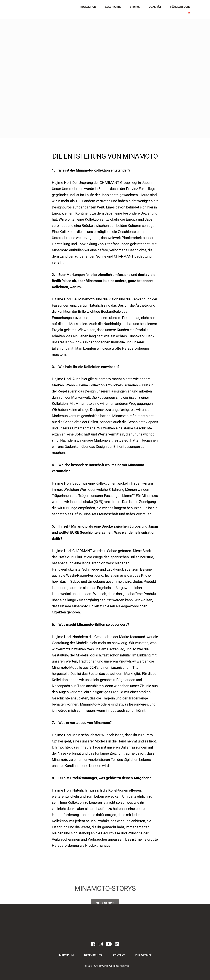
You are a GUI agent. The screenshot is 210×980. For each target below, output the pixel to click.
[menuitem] (88, 7)
